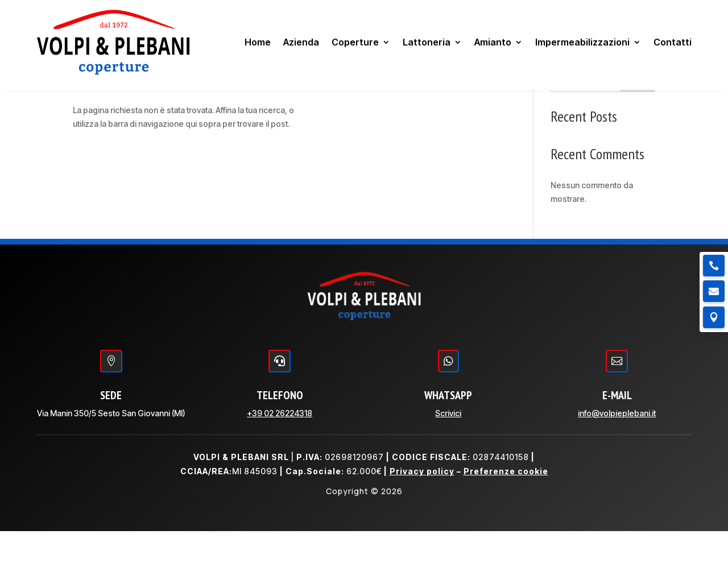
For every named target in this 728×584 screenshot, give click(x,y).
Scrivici (448, 466)
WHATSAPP (448, 448)
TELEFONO (280, 448)
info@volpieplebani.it (617, 466)
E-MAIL (617, 448)
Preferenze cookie (506, 524)
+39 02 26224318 (280, 466)
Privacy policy (422, 524)
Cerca (638, 134)
